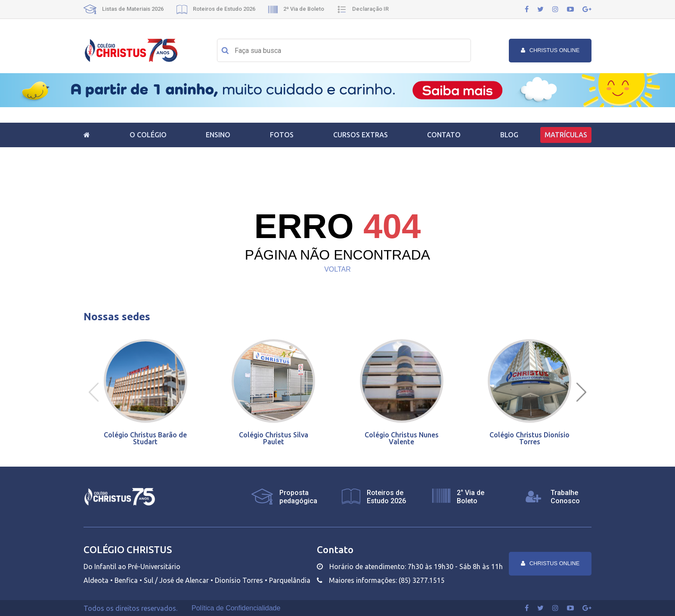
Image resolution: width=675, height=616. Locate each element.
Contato (444, 135)
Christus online (550, 50)
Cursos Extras (361, 135)
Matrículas (566, 135)
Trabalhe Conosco (565, 497)
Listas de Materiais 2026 (124, 9)
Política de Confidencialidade (236, 608)
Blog (509, 135)
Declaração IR (363, 9)
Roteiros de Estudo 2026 (216, 9)
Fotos (282, 135)
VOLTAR (337, 269)
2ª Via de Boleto (296, 9)
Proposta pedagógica (298, 497)
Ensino (218, 135)
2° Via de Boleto (471, 497)
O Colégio (148, 135)
